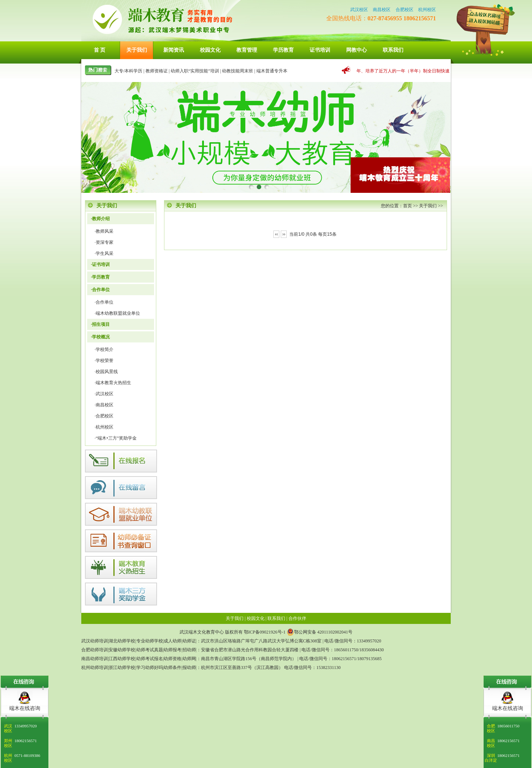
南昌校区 (382, 10)
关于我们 (137, 50)
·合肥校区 (104, 416)
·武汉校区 (104, 394)
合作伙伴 (297, 618)
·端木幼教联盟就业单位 (117, 313)
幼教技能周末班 (238, 71)
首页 (407, 206)
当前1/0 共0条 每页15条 (313, 234)
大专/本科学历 (128, 71)
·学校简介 (104, 349)
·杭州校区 (104, 427)
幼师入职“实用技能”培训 (195, 71)
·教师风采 (104, 231)
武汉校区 (359, 10)
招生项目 (101, 324)
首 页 (100, 50)
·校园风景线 (106, 372)
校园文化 (210, 50)
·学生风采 (104, 253)
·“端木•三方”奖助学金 (116, 438)
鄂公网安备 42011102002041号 (320, 632)
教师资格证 (157, 71)
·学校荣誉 (104, 361)
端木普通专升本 (272, 71)
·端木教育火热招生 (113, 383)
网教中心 (357, 50)
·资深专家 (104, 242)
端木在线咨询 (508, 708)
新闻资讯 (174, 50)
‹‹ (276, 234)
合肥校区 (405, 10)
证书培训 (320, 50)
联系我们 (393, 50)
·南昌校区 (104, 405)
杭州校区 (427, 10)
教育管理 (247, 50)
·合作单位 (104, 302)
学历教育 (283, 50)
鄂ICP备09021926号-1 (265, 632)
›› (284, 234)
